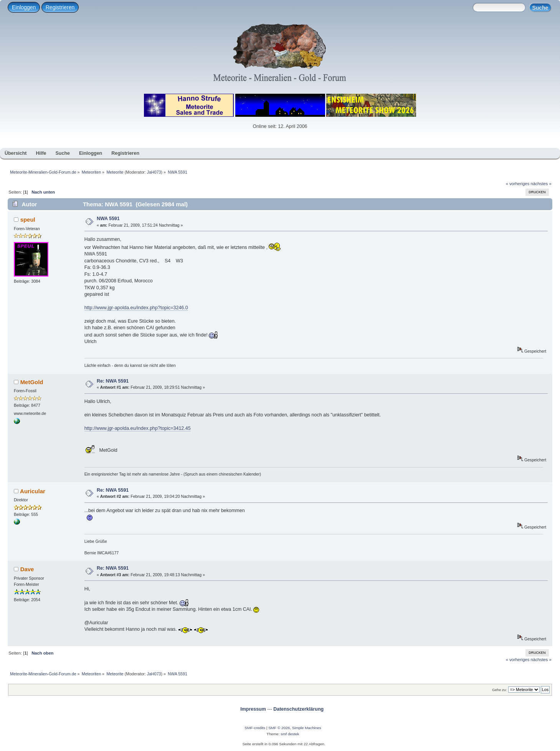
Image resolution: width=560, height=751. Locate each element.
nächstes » (541, 184)
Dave (27, 569)
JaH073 (154, 172)
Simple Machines (307, 728)
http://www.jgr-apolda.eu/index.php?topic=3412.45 (138, 428)
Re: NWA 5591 (113, 381)
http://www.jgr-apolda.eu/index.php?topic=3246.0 (136, 308)
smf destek (290, 734)
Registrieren (60, 7)
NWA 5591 (108, 219)
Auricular (33, 491)
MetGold (32, 382)
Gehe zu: (500, 690)
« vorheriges (518, 184)
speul (28, 220)
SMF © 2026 (279, 728)
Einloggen (24, 7)
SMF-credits (255, 728)
